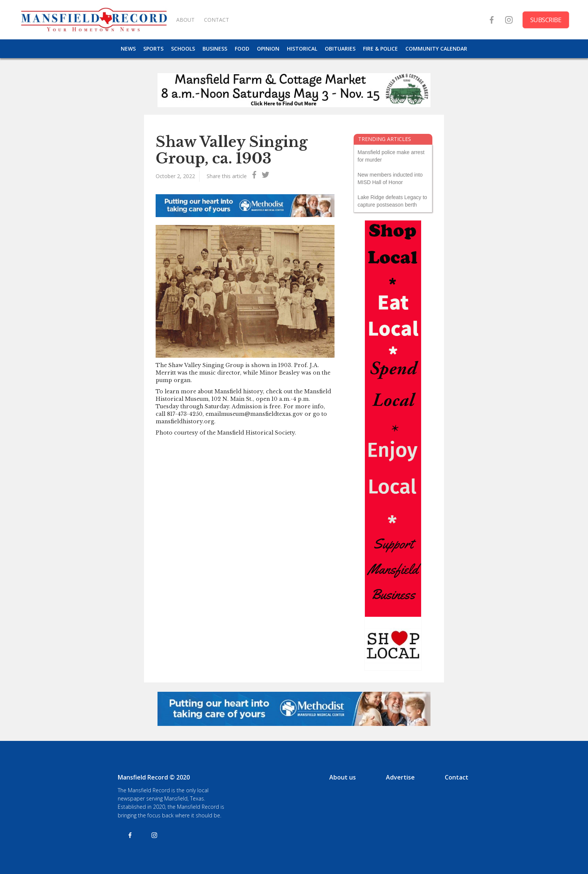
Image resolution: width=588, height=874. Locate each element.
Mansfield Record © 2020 (154, 777)
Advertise (400, 777)
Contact (457, 777)
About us (343, 777)
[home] (94, 20)
